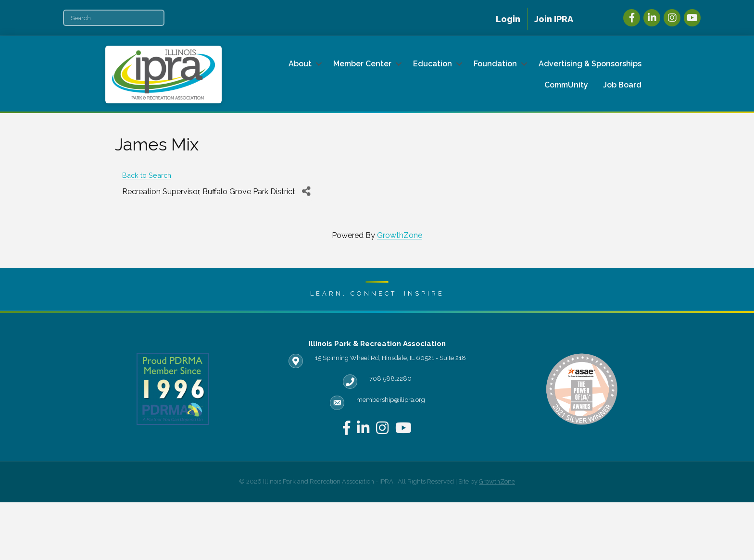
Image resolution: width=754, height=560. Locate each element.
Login (508, 19)
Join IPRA (554, 19)
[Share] (306, 192)
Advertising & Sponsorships (590, 64)
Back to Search (147, 175)
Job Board (622, 85)
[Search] (114, 18)
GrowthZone (400, 235)
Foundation (495, 64)
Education (433, 64)
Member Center (362, 64)
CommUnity (566, 85)
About (300, 64)
